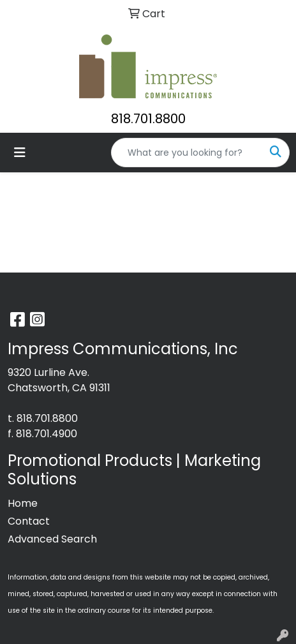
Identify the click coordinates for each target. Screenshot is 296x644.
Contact (29, 521)
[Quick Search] (187, 153)
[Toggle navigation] (20, 153)
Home (23, 503)
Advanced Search (52, 539)
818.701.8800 (148, 119)
